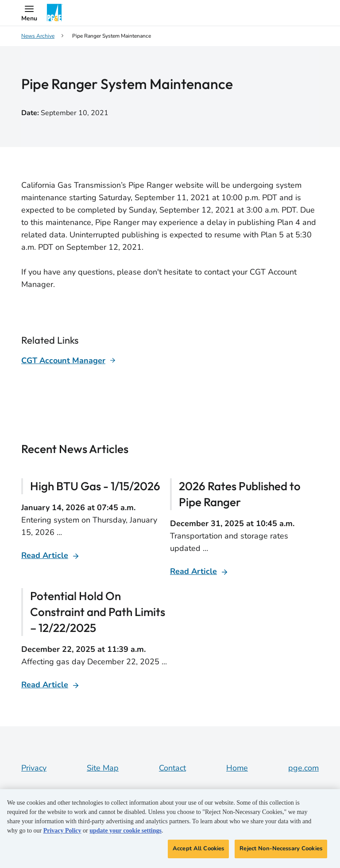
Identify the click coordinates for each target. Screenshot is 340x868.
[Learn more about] (69, 360)
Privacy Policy (62, 831)
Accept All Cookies (198, 849)
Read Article (45, 555)
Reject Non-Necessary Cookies (281, 849)
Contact (172, 768)
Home (237, 768)
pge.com (303, 768)
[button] (29, 13)
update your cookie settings (126, 831)
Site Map (103, 768)
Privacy (34, 768)
